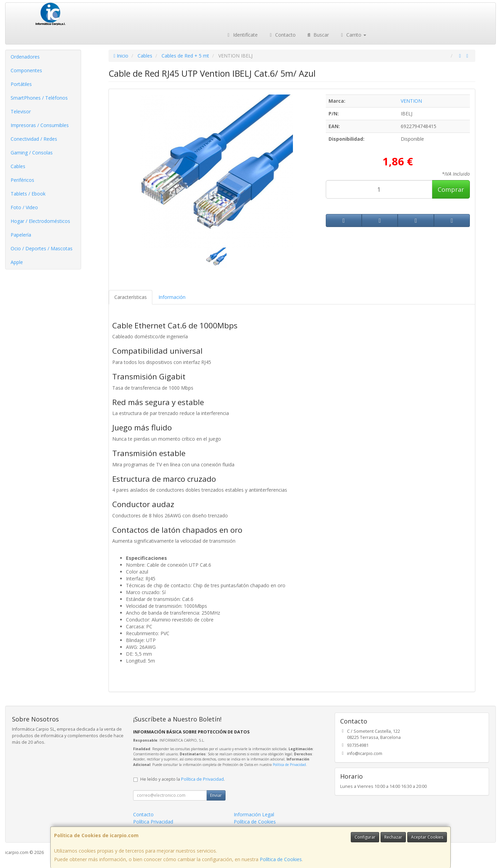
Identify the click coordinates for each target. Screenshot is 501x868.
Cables (18, 166)
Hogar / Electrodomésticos (40, 221)
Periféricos (22, 180)
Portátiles (21, 84)
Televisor (21, 111)
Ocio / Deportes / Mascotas (42, 248)
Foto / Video (24, 207)
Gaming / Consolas (32, 153)
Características (131, 297)
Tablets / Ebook (28, 194)
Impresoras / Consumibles (40, 125)
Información (172, 297)
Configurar (365, 837)
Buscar (317, 35)
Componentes (26, 70)
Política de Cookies (281, 859)
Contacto (282, 35)
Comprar (451, 189)
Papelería (21, 235)
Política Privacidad (153, 822)
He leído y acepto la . (183, 779)
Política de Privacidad (289, 765)
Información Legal (254, 814)
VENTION (411, 101)
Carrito (353, 35)
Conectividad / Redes (34, 139)
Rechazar (393, 837)
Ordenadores (25, 57)
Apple (17, 262)
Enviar (216, 795)
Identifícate (242, 35)
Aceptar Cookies (427, 837)
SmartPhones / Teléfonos (39, 98)
